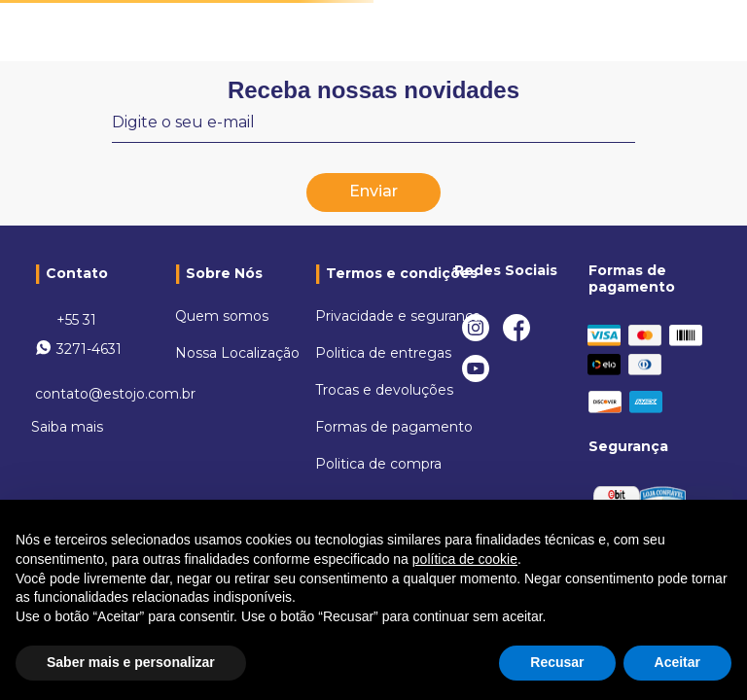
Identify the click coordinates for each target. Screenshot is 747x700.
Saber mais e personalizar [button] (131, 662)
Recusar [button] (557, 662)
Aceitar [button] (677, 662)
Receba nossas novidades (373, 90)
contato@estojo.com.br (115, 394)
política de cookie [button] (465, 559)
